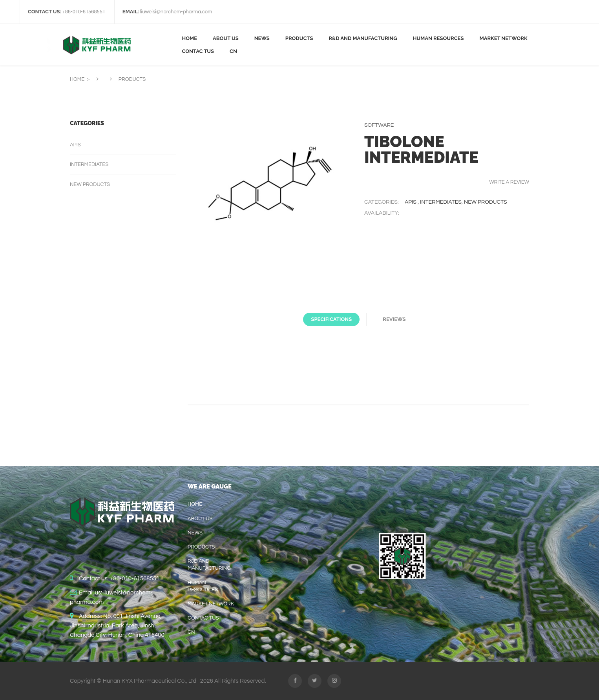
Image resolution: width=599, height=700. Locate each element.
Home (77, 79)
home (195, 504)
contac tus (203, 618)
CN (191, 632)
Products (201, 547)
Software (379, 125)
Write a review (509, 182)
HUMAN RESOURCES (203, 586)
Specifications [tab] (331, 319)
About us (200, 519)
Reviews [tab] (394, 319)
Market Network (211, 604)
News (195, 533)
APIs (411, 202)
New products (486, 202)
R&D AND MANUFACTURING (209, 565)
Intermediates (441, 202)
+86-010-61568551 (135, 579)
